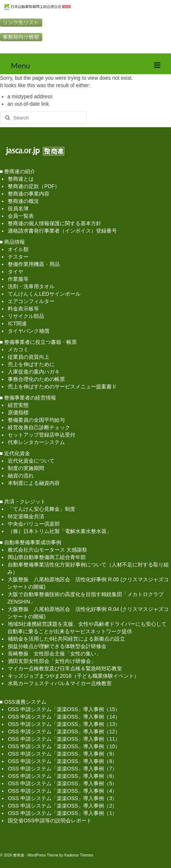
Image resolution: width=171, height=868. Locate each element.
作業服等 (18, 279)
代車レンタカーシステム (36, 442)
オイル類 (18, 249)
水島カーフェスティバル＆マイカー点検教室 (60, 683)
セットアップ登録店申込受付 (42, 435)
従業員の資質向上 (29, 357)
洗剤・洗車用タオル (31, 286)
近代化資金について (31, 461)
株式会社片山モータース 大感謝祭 (47, 550)
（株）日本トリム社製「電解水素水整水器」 (60, 531)
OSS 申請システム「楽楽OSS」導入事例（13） (64, 724)
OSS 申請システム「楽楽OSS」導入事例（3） (63, 798)
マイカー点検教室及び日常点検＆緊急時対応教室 (65, 668)
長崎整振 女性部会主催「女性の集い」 (55, 654)
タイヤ (16, 272)
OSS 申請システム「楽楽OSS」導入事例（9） (63, 754)
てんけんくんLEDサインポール (44, 294)
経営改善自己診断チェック (39, 427)
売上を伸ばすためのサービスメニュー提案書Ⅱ (62, 387)
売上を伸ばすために (31, 364)
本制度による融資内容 (34, 483)
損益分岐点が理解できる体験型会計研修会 (57, 646)
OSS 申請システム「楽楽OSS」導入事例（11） (64, 739)
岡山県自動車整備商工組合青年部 (47, 557)
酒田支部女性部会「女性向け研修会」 (52, 661)
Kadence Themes (79, 855)
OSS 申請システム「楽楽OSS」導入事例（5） (63, 783)
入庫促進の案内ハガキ (34, 372)
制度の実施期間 (26, 468)
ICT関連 (17, 323)
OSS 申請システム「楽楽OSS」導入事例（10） (64, 746)
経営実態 (18, 405)
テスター (18, 257)
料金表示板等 (23, 309)
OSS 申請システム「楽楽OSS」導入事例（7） (63, 769)
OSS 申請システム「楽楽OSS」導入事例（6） (63, 776)
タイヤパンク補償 (29, 331)
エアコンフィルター (31, 301)
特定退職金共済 (26, 516)
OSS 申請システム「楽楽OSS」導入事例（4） (63, 791)
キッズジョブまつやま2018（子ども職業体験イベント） (73, 676)
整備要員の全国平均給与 (36, 420)
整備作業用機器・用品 (34, 264)
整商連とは (21, 179)
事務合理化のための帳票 (36, 379)
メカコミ (18, 349)
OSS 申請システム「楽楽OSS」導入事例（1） (63, 813)
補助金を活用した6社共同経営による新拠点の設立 (66, 639)
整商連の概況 (23, 201)
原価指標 (18, 412)
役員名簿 (18, 208)
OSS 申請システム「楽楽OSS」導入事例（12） (64, 731)
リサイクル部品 (26, 316)
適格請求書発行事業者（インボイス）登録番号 (62, 231)
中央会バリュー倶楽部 (34, 524)
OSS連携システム (25, 702)
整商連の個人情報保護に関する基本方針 (55, 223)
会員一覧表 (21, 216)
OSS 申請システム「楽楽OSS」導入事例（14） (64, 717)
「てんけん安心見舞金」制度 (42, 509)
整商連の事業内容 (29, 194)
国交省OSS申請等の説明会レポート (50, 821)
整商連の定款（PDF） (34, 186)
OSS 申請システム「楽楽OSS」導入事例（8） (63, 761)
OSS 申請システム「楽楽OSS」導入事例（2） (63, 806)
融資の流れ (21, 476)
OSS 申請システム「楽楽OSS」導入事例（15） (64, 709)
